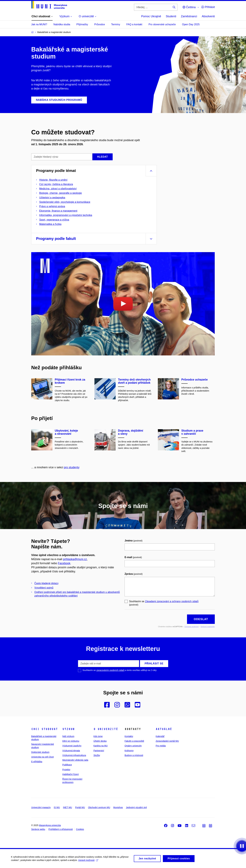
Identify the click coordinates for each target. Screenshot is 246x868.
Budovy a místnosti (134, 755)
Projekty (66, 770)
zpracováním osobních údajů (110, 670)
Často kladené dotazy (46, 583)
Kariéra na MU (101, 746)
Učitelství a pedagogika (52, 198)
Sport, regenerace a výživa (54, 220)
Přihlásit (208, 7)
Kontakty (129, 736)
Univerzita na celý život (42, 757)
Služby (97, 755)
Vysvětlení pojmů (44, 588)
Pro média (161, 746)
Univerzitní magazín (41, 807)
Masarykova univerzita (50, 825)
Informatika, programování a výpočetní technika (66, 215)
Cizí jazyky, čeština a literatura (56, 184)
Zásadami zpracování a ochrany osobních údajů (172, 601)
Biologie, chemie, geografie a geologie (60, 193)
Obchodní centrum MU (99, 807)
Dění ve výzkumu (71, 741)
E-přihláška (37, 762)
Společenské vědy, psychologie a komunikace (65, 202)
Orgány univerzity (133, 746)
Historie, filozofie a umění (53, 180)
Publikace (67, 765)
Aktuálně (164, 729)
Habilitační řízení (70, 774)
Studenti (171, 16)
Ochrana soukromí (192, 627)
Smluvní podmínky (208, 627)
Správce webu (38, 829)
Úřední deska (100, 741)
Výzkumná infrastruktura (74, 755)
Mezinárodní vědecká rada (75, 760)
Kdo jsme (98, 736)
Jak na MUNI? (39, 24)
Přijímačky (82, 24)
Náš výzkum (68, 736)
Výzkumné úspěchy (72, 746)
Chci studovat (44, 729)
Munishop (118, 807)
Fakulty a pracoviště (134, 741)
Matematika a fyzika (50, 224)
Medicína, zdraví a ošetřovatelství (58, 189)
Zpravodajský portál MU (167, 741)
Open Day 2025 (191, 24)
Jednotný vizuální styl (136, 807)
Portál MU (80, 807)
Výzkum (68, 729)
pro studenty (72, 467)
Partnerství (99, 751)
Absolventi (208, 16)
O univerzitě (106, 729)
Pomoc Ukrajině (151, 16)
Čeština (189, 7)
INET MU (68, 807)
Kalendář (160, 736)
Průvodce (100, 24)
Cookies (80, 829)
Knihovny (129, 751)
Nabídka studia (62, 24)
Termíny (116, 24)
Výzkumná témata (71, 751)
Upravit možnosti (88, 861)
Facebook (64, 563)
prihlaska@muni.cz (75, 559)
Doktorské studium (40, 752)
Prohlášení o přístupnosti (61, 829)
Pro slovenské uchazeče (162, 24)
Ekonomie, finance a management (58, 211)
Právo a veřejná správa (52, 206)
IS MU (57, 807)
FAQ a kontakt (134, 24)
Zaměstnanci (189, 16)
